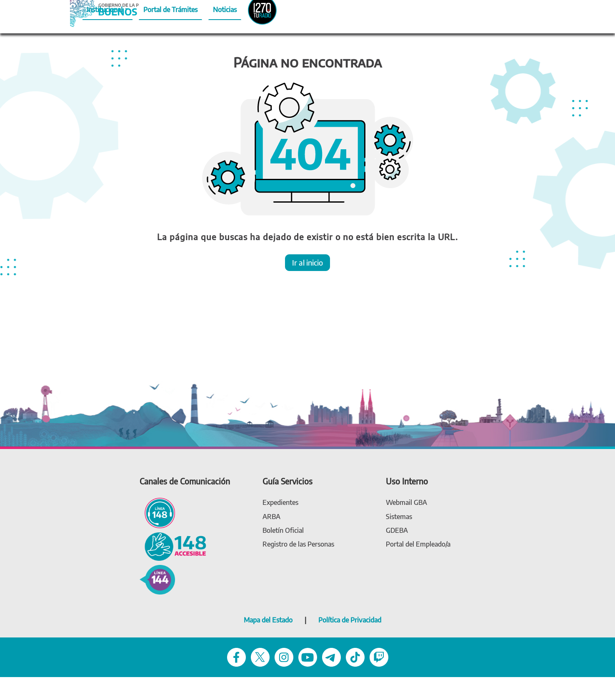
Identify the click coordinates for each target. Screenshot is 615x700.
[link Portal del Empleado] (418, 544)
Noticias (225, 10)
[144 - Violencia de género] (157, 579)
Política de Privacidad (350, 620)
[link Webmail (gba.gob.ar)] (406, 503)
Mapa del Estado (268, 620)
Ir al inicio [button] (307, 262)
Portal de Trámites (170, 10)
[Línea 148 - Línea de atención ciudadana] (157, 512)
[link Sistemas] (399, 517)
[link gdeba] (397, 531)
